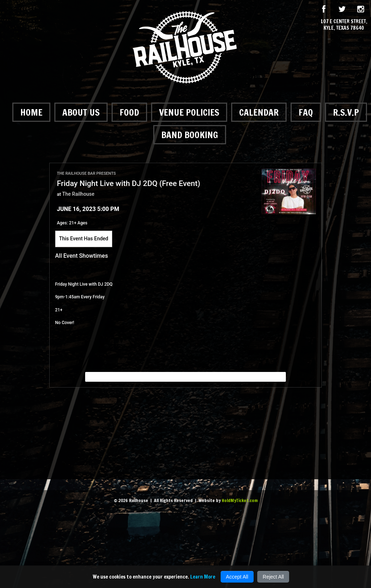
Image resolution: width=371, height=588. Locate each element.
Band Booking (190, 135)
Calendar (259, 112)
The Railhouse (78, 194)
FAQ (306, 112)
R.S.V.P (346, 112)
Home (31, 112)
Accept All (237, 577)
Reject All (273, 577)
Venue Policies (189, 112)
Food (129, 112)
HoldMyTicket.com (240, 500)
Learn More (203, 577)
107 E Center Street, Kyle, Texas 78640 (344, 25)
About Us (81, 112)
